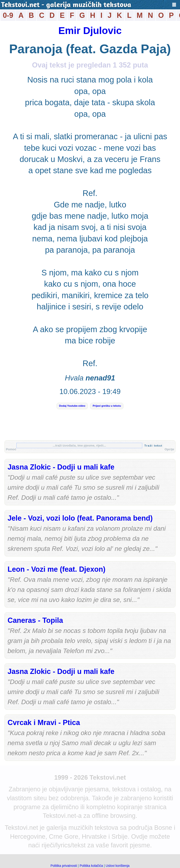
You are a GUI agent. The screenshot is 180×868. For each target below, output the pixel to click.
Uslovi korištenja (118, 866)
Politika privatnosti (64, 866)
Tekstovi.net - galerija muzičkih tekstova (66, 5)
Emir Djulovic (90, 31)
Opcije (169, 449)
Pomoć (11, 449)
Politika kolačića (91, 866)
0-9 (8, 15)
